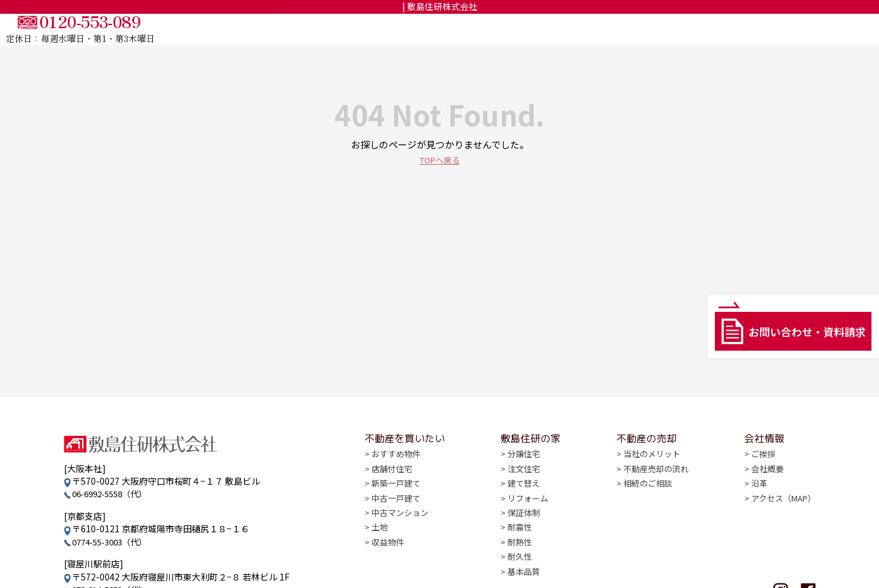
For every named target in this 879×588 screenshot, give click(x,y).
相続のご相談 (645, 498)
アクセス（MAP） (780, 513)
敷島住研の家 (636, 29)
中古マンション (402, 529)
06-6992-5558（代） (114, 493)
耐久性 (519, 575)
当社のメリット (650, 468)
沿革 (754, 498)
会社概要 (762, 483)
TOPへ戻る (440, 159)
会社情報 (783, 29)
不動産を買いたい (547, 29)
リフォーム (528, 513)
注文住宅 (523, 483)
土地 (380, 544)
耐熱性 (519, 560)
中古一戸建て (398, 513)
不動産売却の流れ (654, 483)
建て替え (523, 498)
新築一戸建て (398, 498)
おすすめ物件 (398, 468)
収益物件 (389, 560)
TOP (477, 29)
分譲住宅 (523, 468)
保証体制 (523, 529)
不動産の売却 (714, 29)
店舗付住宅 (393, 483)
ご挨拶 (758, 468)
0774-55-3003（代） (114, 542)
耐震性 (519, 544)
